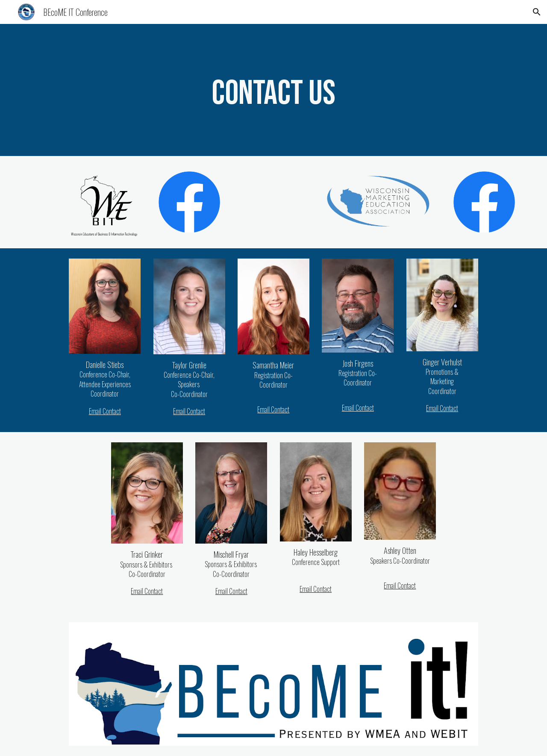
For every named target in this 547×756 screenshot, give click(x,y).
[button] (537, 12)
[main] (273, 90)
